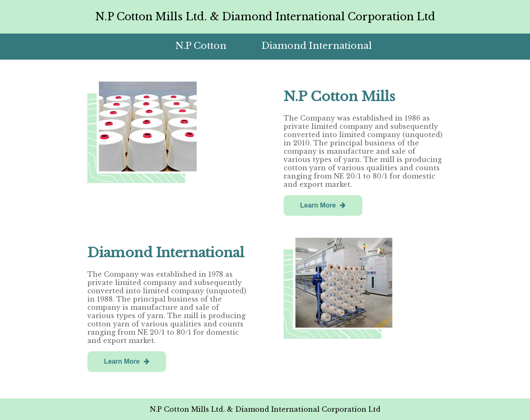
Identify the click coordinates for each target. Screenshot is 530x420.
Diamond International (317, 46)
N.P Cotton (201, 46)
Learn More (323, 205)
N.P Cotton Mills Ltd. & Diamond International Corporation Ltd (265, 17)
